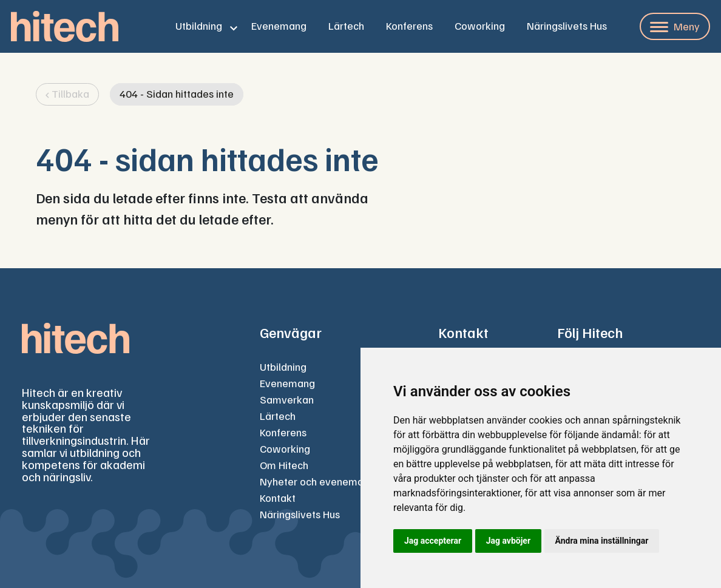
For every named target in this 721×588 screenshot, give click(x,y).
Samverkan (287, 399)
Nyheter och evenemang (317, 481)
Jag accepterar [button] (433, 541)
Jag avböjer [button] (508, 541)
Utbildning (199, 25)
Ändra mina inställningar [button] (602, 541)
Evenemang (279, 25)
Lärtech (346, 25)
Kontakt (278, 498)
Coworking (480, 25)
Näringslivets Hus (567, 25)
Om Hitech (284, 465)
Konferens (409, 25)
